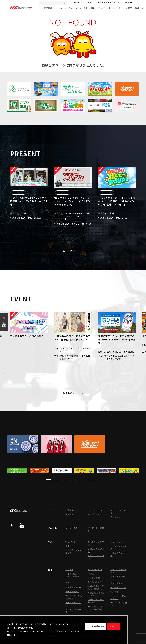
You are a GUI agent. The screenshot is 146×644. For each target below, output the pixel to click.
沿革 (67, 583)
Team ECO (77, 2)
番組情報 (48, 8)
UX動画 (129, 8)
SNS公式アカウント (118, 554)
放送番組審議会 (72, 591)
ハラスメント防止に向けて (118, 597)
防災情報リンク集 (118, 588)
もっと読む (73, 251)
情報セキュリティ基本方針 (96, 601)
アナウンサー (117, 8)
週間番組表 (70, 510)
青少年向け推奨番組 (73, 611)
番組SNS (139, 8)
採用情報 (129, 2)
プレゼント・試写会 (96, 529)
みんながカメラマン (96, 543)
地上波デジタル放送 (118, 547)
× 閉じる (114, 626)
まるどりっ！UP (95, 510)
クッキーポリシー (96, 626)
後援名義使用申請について (96, 594)
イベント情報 (81, 8)
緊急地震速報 (116, 583)
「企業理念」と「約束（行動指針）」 (72, 576)
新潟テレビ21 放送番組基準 (74, 597)
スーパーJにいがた (118, 511)
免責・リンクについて (96, 557)
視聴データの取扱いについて (118, 578)
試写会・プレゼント (99, 8)
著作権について (95, 582)
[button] (40, 383)
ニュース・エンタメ (64, 8)
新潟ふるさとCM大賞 (96, 550)
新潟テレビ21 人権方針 (119, 604)
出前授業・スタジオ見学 (108, 2)
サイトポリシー (117, 542)
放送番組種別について (73, 604)
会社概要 (69, 570)
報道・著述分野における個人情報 (96, 608)
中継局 (91, 574)
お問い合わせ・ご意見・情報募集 (96, 587)
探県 (90, 2)
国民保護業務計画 (73, 587)
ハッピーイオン (95, 514)
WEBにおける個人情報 (118, 571)
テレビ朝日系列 (95, 570)
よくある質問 (94, 578)
